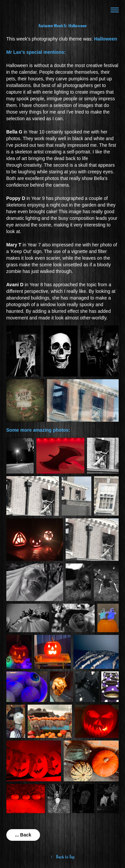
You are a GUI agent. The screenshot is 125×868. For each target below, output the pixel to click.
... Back (23, 835)
